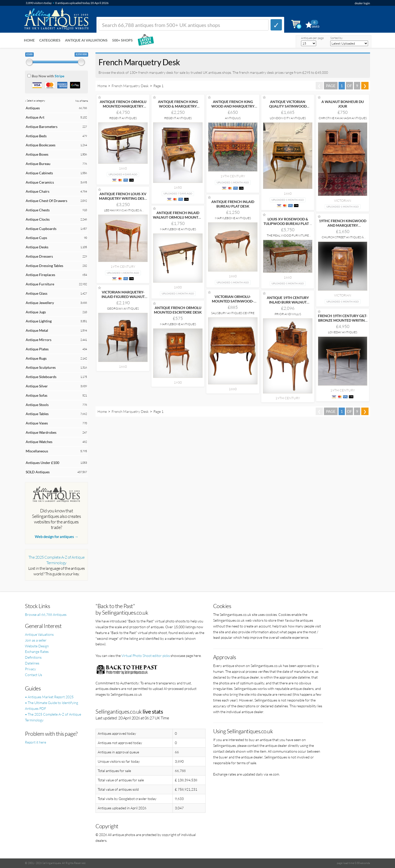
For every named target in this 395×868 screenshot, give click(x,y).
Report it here (36, 742)
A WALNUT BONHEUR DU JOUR (343, 104)
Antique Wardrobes (41, 432)
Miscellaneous (37, 451)
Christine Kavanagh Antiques (343, 118)
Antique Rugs (36, 358)
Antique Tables (37, 414)
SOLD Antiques (38, 472)
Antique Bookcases (41, 145)
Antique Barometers (42, 127)
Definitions (33, 657)
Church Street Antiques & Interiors (343, 239)
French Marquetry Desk (130, 86)
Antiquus (233, 118)
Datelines (32, 663)
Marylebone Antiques (233, 218)
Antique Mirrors (39, 340)
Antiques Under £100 (42, 463)
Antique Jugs (36, 312)
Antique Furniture (40, 284)
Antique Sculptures (41, 367)
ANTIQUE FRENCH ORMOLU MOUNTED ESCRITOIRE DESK (178, 310)
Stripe (59, 76)
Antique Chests (38, 210)
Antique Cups (36, 238)
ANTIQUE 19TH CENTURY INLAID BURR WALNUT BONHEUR (288, 302)
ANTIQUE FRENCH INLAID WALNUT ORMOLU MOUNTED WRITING (178, 217)
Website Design (37, 646)
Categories (50, 40)
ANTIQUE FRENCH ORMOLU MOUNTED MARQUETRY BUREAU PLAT (123, 106)
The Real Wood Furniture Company (288, 237)
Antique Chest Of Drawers (46, 201)
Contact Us (34, 675)
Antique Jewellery (40, 303)
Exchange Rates (37, 652)
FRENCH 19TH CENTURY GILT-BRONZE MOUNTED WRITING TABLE (343, 320)
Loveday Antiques (343, 332)
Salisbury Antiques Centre (233, 313)
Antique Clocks (38, 219)
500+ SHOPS (122, 40)
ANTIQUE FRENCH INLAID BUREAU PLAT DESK (233, 204)
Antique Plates (37, 349)
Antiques (33, 108)
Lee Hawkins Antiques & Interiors (123, 212)
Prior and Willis (288, 314)
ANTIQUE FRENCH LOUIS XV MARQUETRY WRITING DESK (123, 198)
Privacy (30, 669)
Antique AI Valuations (86, 40)
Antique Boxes (37, 154)
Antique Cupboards (41, 229)
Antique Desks (37, 247)
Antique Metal (37, 330)
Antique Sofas (37, 395)
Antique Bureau (38, 164)
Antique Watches (39, 442)
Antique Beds (36, 136)
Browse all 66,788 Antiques (46, 614)
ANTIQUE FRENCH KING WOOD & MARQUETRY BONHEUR (178, 106)
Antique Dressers (39, 256)
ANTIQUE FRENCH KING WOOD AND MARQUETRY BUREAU (233, 106)
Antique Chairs (38, 191)
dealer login (362, 3)
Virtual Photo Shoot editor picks (146, 656)
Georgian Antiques (123, 308)
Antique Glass (37, 293)
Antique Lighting (39, 321)
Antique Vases (37, 423)
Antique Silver (37, 386)
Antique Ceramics (40, 182)
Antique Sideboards (41, 377)
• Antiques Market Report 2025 (49, 697)
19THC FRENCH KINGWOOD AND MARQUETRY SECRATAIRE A (343, 225)
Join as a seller (36, 640)
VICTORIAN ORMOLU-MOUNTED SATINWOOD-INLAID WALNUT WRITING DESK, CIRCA (233, 303)
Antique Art (35, 117)
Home (29, 40)
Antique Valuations (39, 634)
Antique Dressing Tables (44, 266)
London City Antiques (288, 118)
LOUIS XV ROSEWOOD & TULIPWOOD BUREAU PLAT (288, 221)
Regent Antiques (123, 118)
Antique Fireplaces (40, 275)
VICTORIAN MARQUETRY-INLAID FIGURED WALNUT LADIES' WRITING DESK (123, 297)
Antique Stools (37, 405)
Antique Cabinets (39, 173)
